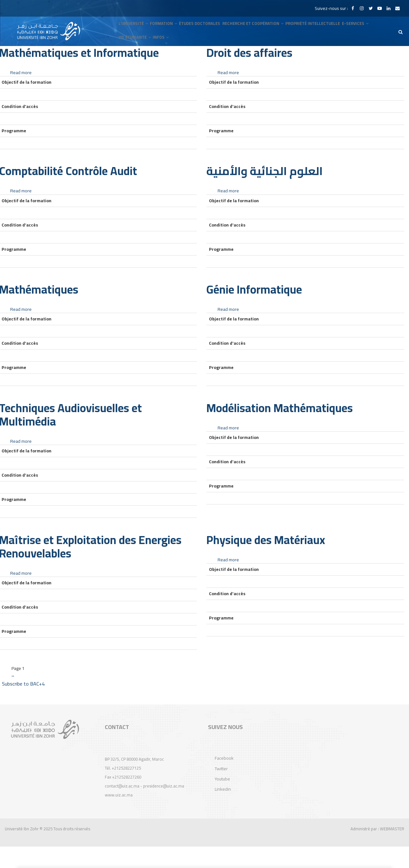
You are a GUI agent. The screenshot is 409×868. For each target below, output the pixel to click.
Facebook (224, 780)
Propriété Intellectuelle (316, 29)
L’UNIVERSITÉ (134, 29)
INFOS (163, 55)
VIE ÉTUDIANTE (136, 55)
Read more (21, 94)
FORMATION (166, 29)
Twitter (221, 790)
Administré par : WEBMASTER (377, 850)
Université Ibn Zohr (22, 850)
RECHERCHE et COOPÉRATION (257, 29)
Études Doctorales (203, 29)
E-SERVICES (359, 29)
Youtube (222, 800)
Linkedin (223, 811)
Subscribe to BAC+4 (23, 705)
